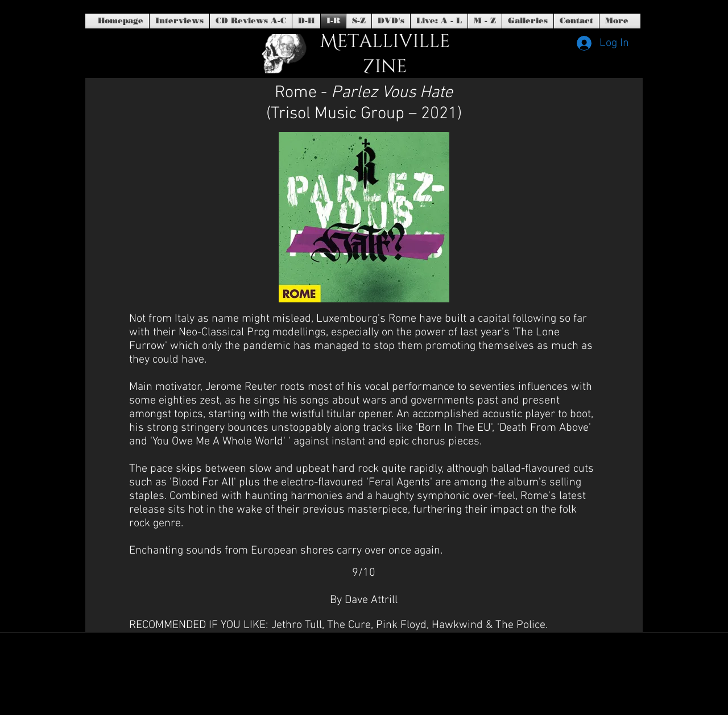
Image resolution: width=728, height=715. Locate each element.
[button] (391, 21)
